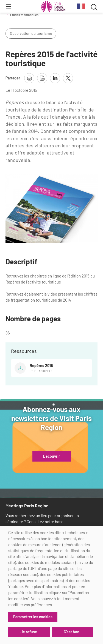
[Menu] (9, 6)
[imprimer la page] (29, 78)
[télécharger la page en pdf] (42, 78)
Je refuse (29, 632)
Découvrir (51, 456)
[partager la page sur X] (68, 78)
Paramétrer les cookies (33, 617)
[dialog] (51, 585)
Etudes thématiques (24, 15)
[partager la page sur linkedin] (55, 78)
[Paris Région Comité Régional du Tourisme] (53, 7)
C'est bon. (72, 632)
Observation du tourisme (31, 33)
